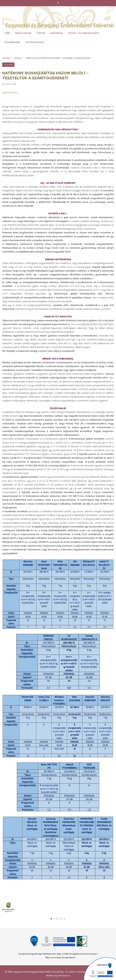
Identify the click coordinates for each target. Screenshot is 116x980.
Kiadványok (57, 33)
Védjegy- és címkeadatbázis (84, 33)
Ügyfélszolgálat (35, 42)
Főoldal (6, 58)
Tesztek (41, 33)
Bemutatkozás (23, 33)
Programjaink (13, 42)
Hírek (8, 33)
